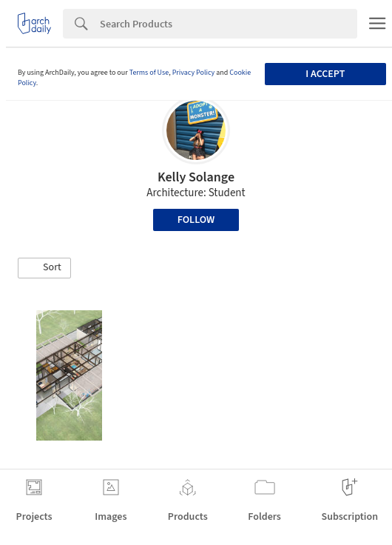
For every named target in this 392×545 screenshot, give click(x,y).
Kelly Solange (196, 177)
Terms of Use (149, 73)
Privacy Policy (194, 73)
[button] (44, 268)
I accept (325, 74)
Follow (196, 220)
